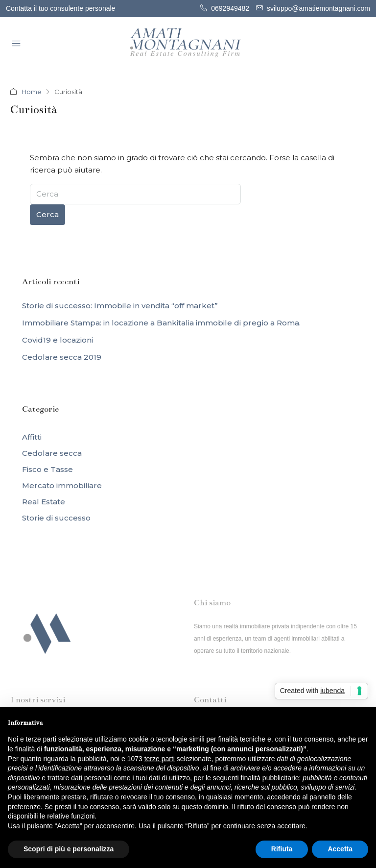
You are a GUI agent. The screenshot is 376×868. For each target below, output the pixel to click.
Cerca (47, 214)
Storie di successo (56, 518)
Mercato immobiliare (62, 485)
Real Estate (44, 502)
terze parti (160, 759)
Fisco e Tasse (47, 469)
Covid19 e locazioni (58, 340)
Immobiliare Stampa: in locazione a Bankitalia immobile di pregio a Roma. (161, 323)
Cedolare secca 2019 (62, 357)
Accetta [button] (340, 849)
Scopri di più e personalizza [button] (69, 849)
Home (32, 92)
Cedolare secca (52, 453)
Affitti (32, 437)
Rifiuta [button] (282, 849)
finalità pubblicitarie (270, 778)
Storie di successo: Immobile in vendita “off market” (120, 306)
